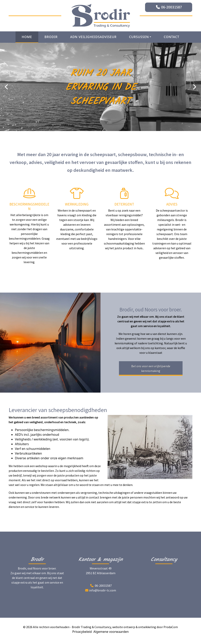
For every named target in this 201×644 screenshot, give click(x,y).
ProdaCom (171, 627)
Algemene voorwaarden (111, 632)
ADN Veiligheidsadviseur (93, 37)
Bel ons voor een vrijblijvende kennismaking (151, 368)
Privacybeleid (82, 632)
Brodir (51, 37)
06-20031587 (172, 7)
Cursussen (139, 37)
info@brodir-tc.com (103, 590)
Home (27, 37)
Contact (171, 37)
